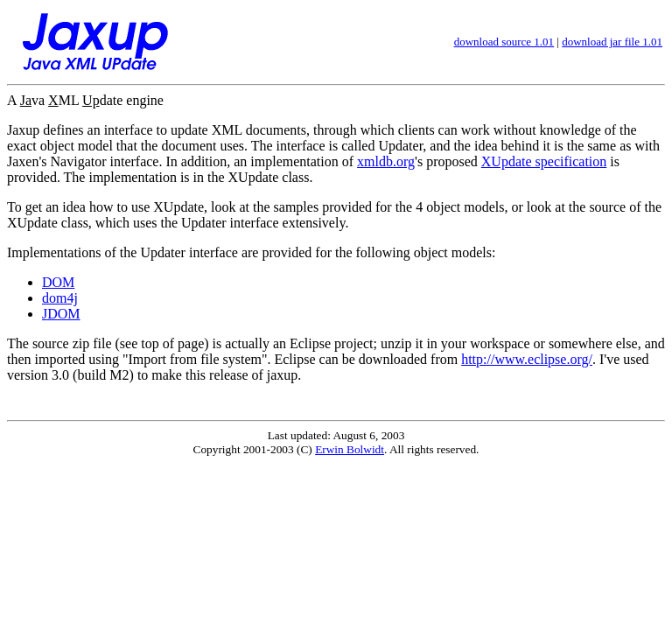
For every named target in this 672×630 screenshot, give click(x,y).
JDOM (61, 314)
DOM (58, 282)
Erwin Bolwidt (350, 449)
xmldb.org (386, 161)
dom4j (60, 298)
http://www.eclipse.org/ (527, 359)
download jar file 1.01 (612, 42)
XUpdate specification (544, 161)
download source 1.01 (504, 42)
